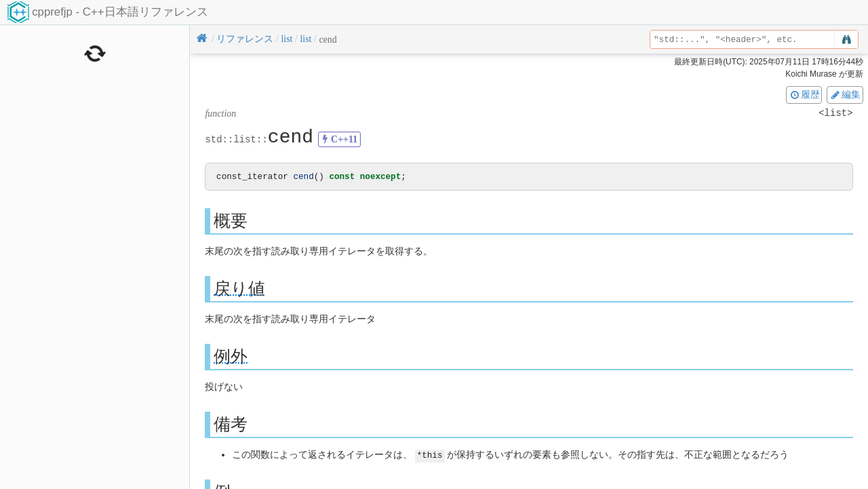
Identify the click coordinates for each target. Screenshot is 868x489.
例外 (231, 357)
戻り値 (239, 289)
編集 (845, 94)
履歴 (804, 94)
